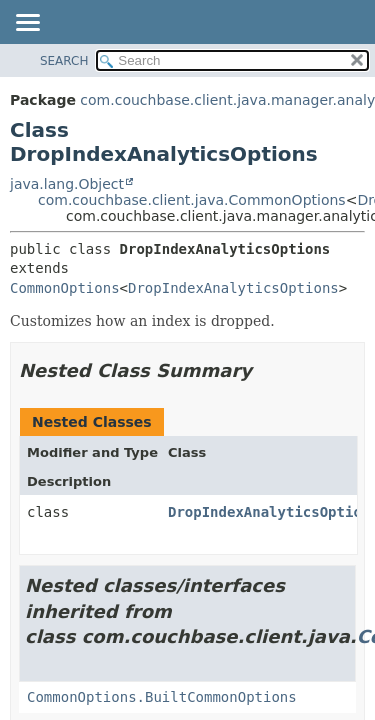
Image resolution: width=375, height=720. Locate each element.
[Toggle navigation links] (27, 24)
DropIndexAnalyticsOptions (233, 288)
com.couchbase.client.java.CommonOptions (192, 200)
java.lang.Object (67, 184)
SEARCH (64, 61)
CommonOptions (65, 288)
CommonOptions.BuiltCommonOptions (162, 697)
